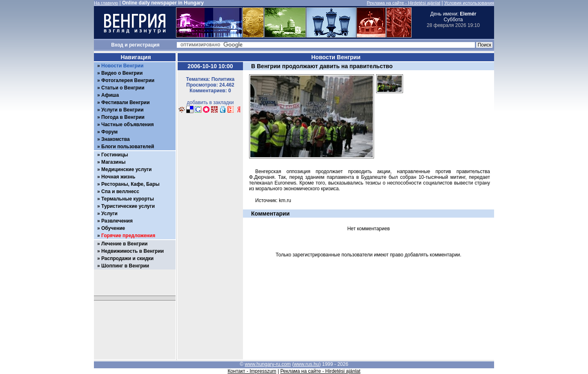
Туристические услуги (128, 206)
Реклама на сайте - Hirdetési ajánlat (403, 3)
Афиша (110, 95)
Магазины (113, 162)
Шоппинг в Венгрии (125, 266)
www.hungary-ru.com (268, 364)
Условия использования (469, 3)
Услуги (109, 214)
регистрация (144, 45)
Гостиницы (115, 155)
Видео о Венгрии (122, 73)
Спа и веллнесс (120, 191)
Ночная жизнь (118, 177)
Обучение (113, 228)
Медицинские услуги (126, 169)
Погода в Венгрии (123, 117)
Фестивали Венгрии (126, 102)
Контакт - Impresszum (252, 371)
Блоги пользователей (128, 147)
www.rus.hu (306, 364)
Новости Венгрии (122, 66)
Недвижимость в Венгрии (133, 251)
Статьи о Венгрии (123, 88)
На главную (106, 3)
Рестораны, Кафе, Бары (130, 184)
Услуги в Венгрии (122, 110)
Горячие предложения (128, 236)
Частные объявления (127, 125)
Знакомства (116, 139)
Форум (109, 132)
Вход (117, 45)
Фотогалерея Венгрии (128, 80)
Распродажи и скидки (127, 258)
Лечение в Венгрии (124, 244)
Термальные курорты (128, 199)
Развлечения (117, 221)
